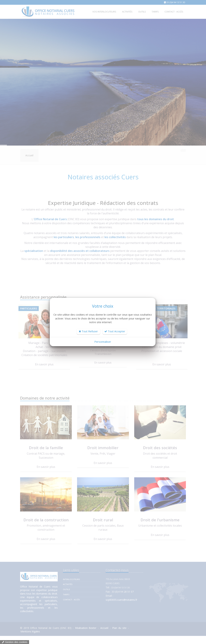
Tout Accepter (115, 331)
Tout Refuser (88, 331)
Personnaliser (103, 342)
